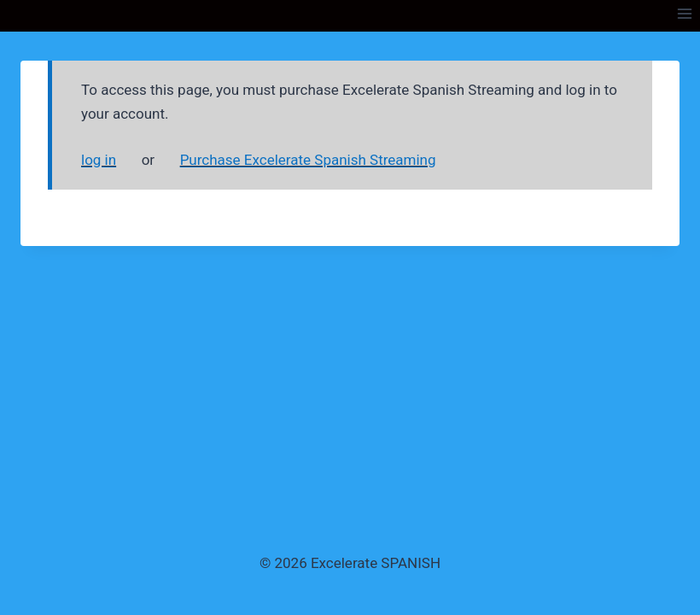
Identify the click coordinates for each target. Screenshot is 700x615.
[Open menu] (684, 13)
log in (99, 160)
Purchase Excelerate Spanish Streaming (308, 160)
